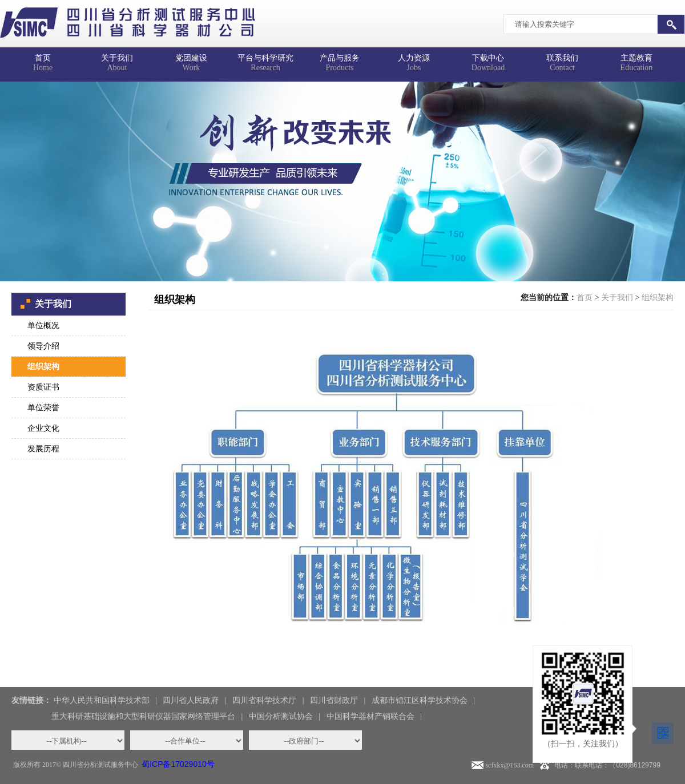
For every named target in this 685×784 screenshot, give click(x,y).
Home (43, 60)
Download (488, 60)
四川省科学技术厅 (264, 700)
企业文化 (43, 428)
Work (191, 60)
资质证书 (43, 387)
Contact (562, 60)
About (117, 60)
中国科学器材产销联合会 (370, 716)
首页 (585, 298)
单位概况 (43, 326)
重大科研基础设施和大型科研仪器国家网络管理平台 (143, 716)
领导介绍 (43, 346)
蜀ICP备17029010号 (178, 764)
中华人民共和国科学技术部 (102, 700)
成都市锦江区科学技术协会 (420, 700)
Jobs (414, 60)
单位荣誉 (43, 408)
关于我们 (617, 298)
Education (636, 60)
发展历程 (43, 449)
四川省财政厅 (334, 700)
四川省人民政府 (191, 700)
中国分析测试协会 (281, 716)
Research (265, 60)
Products (340, 60)
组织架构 (43, 367)
